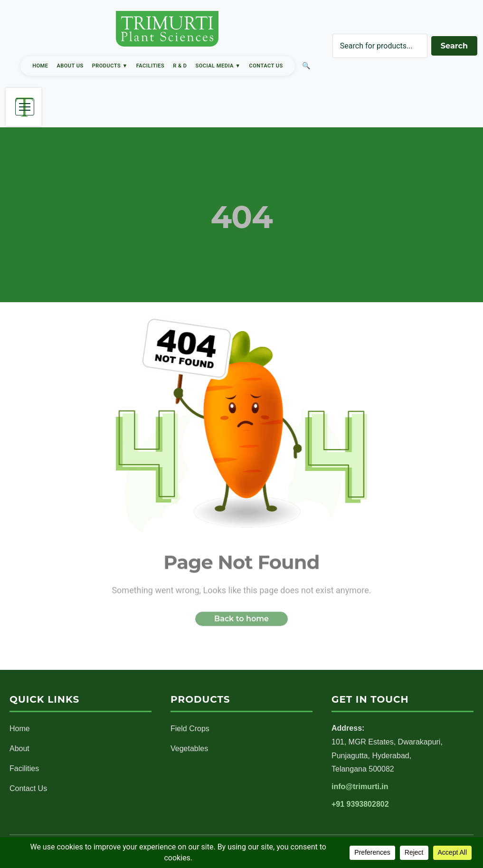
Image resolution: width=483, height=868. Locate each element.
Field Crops (190, 729)
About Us (70, 66)
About (19, 749)
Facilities (150, 66)
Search (454, 46)
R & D (180, 66)
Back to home (241, 621)
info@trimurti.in (360, 787)
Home (40, 66)
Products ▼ (110, 66)
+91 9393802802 (360, 804)
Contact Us (266, 66)
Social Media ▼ (218, 66)
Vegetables (189, 749)
